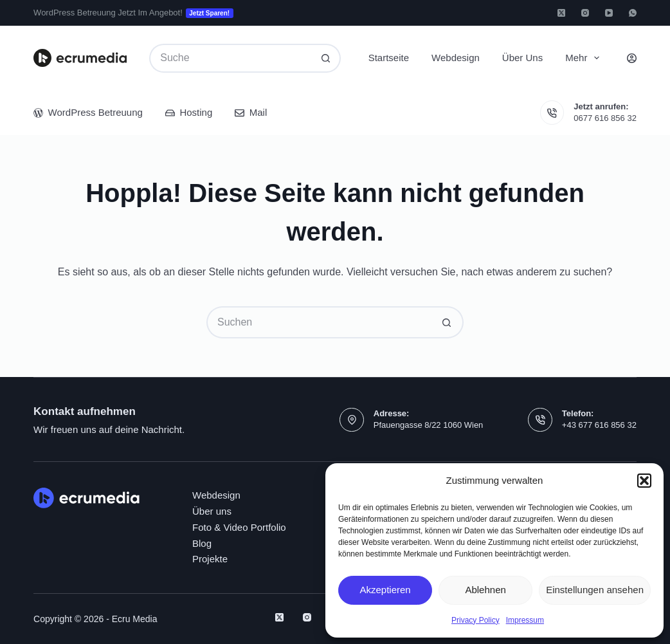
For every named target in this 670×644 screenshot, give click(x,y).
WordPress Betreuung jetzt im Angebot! (133, 13)
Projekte (210, 559)
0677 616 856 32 (605, 118)
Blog (202, 543)
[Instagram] (585, 13)
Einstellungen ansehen (595, 590)
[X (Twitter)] (561, 13)
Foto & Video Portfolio (239, 527)
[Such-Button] (326, 58)
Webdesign (456, 58)
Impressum (525, 620)
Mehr (585, 58)
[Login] (632, 58)
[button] (644, 481)
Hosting (189, 112)
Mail (251, 112)
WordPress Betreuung (88, 112)
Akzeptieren (385, 590)
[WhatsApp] (633, 13)
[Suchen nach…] (230, 58)
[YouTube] (609, 13)
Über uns (522, 58)
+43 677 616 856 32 (599, 425)
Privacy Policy (475, 620)
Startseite (389, 58)
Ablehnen (485, 590)
